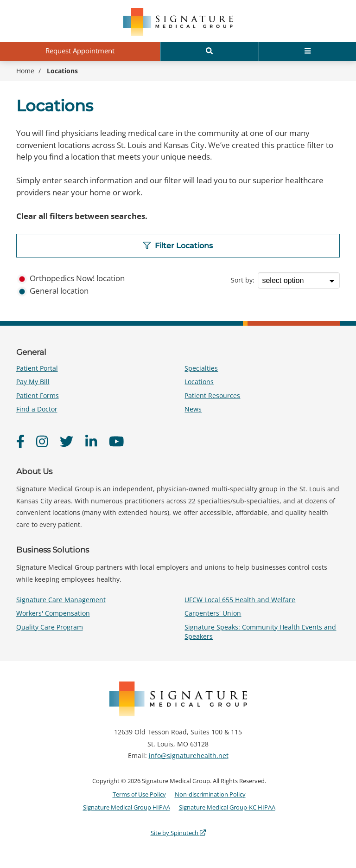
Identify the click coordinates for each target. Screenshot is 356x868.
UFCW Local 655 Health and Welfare (240, 600)
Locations (199, 382)
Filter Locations (178, 246)
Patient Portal (37, 368)
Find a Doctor (37, 409)
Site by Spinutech (178, 833)
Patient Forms (38, 395)
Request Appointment (80, 51)
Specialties (201, 368)
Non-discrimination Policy (210, 794)
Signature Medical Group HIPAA (127, 807)
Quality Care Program (50, 627)
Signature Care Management (61, 600)
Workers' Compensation (53, 613)
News (193, 409)
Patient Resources (212, 395)
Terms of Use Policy (139, 794)
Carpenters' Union (213, 613)
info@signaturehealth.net (189, 755)
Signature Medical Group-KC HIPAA (227, 807)
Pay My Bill (33, 382)
